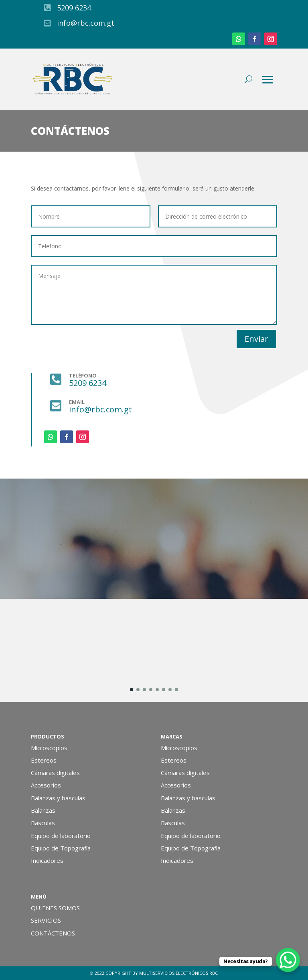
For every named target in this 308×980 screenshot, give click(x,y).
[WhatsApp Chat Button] (288, 960)
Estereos (44, 760)
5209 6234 (74, 8)
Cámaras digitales (55, 773)
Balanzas (43, 810)
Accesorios (46, 785)
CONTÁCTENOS (53, 933)
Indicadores (47, 860)
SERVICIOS (46, 920)
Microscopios (49, 748)
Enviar (256, 339)
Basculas (43, 823)
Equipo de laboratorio (61, 836)
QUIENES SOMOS (55, 908)
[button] (132, 690)
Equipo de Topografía (61, 848)
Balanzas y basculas (58, 798)
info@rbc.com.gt (86, 23)
